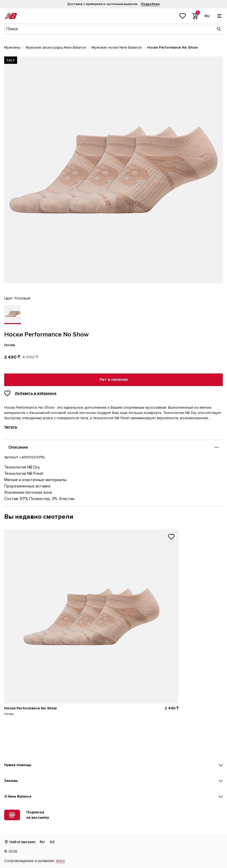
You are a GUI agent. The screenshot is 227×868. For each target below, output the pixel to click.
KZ (52, 842)
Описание (18, 447)
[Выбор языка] (207, 16)
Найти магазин (20, 842)
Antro (60, 861)
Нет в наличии (114, 380)
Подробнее (150, 4)
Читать (11, 427)
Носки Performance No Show (31, 708)
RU (42, 842)
